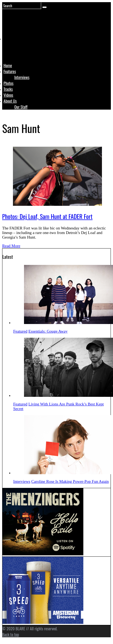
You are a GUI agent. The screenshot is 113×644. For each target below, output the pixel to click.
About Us (10, 101)
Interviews (22, 77)
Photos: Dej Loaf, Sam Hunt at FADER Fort (47, 216)
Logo (17, 49)
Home (8, 65)
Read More (11, 246)
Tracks (8, 89)
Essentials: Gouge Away (48, 331)
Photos (8, 83)
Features (10, 71)
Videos (8, 95)
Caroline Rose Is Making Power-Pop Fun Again (70, 481)
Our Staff (21, 107)
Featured (20, 331)
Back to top (11, 634)
